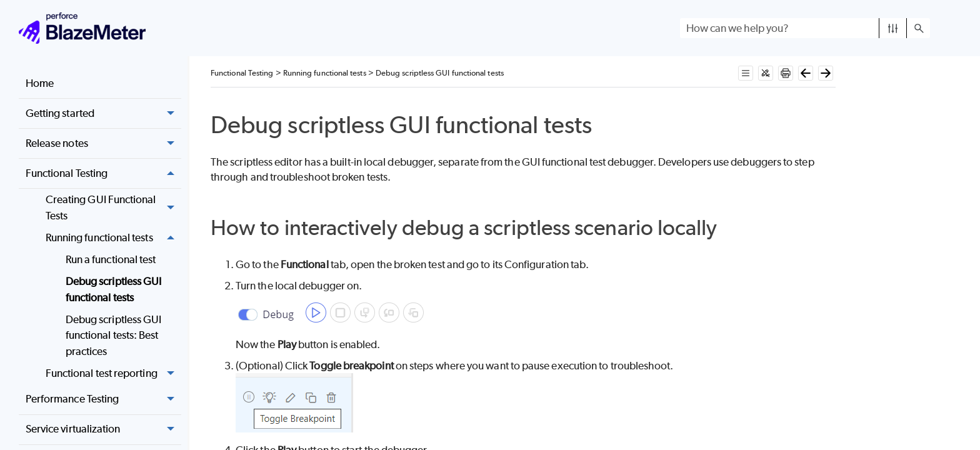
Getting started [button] (103, 113)
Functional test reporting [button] (113, 373)
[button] (893, 28)
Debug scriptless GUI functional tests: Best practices (114, 335)
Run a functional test (111, 259)
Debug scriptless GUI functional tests (114, 289)
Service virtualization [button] (103, 430)
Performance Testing (103, 400)
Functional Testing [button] (103, 173)
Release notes (103, 143)
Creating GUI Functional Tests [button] (113, 208)
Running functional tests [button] (113, 238)
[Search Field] (805, 28)
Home (40, 83)
